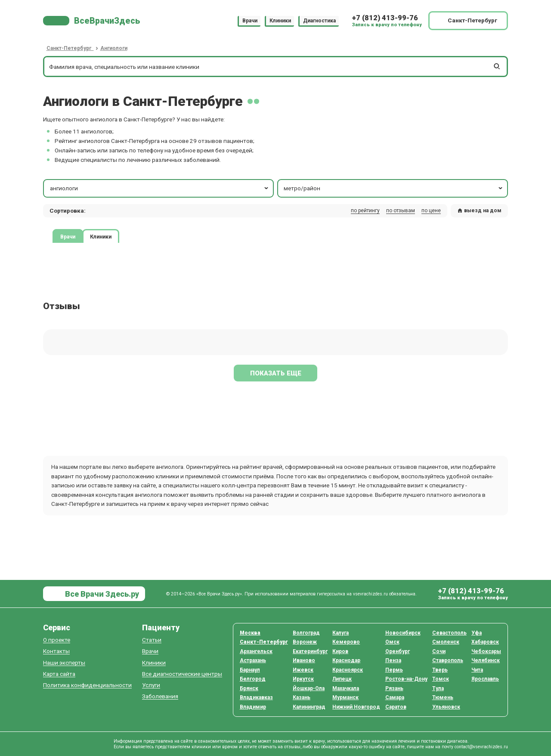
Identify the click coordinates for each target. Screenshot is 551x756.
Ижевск (303, 670)
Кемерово (346, 642)
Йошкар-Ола (309, 688)
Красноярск (348, 670)
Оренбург (398, 651)
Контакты (56, 651)
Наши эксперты (64, 663)
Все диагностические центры (182, 674)
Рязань (394, 688)
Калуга (341, 633)
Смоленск (446, 642)
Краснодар (346, 660)
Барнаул (250, 670)
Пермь (394, 670)
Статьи (152, 640)
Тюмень (443, 697)
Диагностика (319, 21)
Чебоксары (486, 651)
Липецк (342, 679)
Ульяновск (446, 707)
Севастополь (449, 633)
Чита (477, 670)
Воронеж (305, 642)
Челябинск (486, 660)
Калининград (309, 707)
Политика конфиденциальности (87, 685)
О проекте (57, 640)
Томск (441, 679)
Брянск (249, 688)
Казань (302, 697)
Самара (395, 697)
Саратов (396, 707)
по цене (431, 211)
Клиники (280, 21)
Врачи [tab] (68, 236)
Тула (438, 688)
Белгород (253, 679)
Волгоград (306, 633)
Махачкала (346, 688)
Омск (392, 642)
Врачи (250, 21)
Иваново (304, 660)
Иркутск (303, 679)
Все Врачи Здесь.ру (101, 594)
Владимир (253, 707)
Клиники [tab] (101, 236)
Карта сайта (59, 674)
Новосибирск (403, 633)
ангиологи (160, 188)
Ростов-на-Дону (406, 679)
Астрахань (253, 660)
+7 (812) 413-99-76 (385, 18)
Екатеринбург (310, 651)
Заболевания (160, 696)
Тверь (440, 670)
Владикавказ (256, 697)
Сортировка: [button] (68, 211)
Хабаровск (485, 642)
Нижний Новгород (356, 707)
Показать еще (276, 373)
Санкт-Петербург (264, 642)
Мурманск (345, 697)
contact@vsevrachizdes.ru (481, 747)
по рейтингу (365, 211)
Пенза (393, 660)
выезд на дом (480, 211)
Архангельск (256, 651)
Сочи (439, 651)
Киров (340, 651)
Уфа (477, 633)
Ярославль (485, 679)
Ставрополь (448, 660)
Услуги (151, 685)
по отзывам (401, 211)
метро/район (394, 188)
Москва (250, 633)
